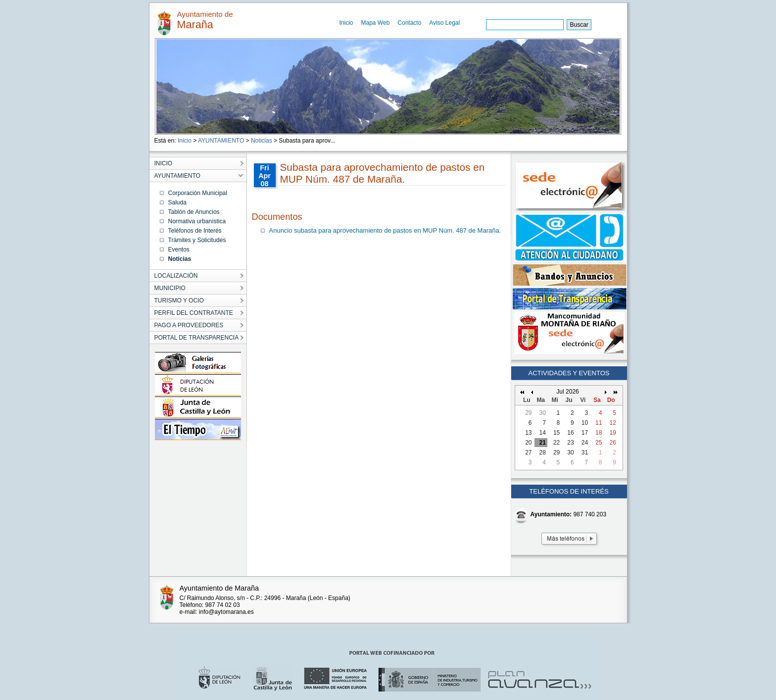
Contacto (409, 23)
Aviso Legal (444, 23)
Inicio (346, 23)
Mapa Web (376, 23)
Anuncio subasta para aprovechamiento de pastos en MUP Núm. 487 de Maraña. (385, 230)
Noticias (262, 141)
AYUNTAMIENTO (221, 141)
